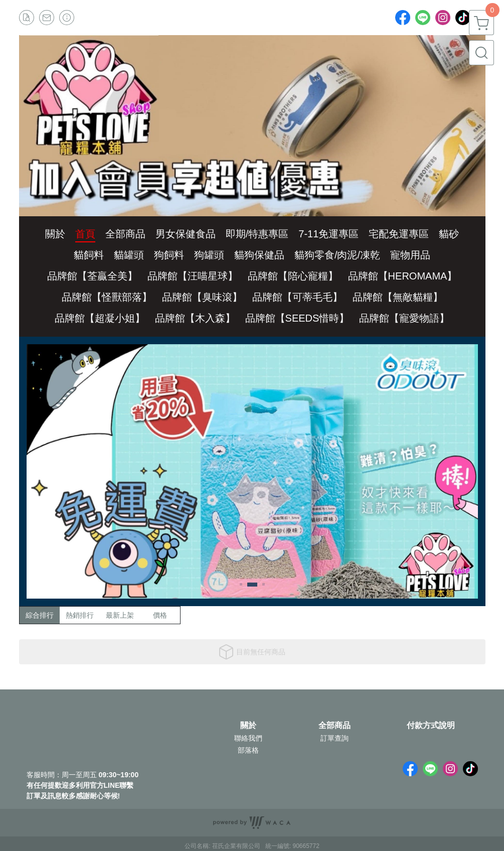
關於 (248, 726)
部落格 (248, 750)
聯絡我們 (248, 738)
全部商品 (334, 726)
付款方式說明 (431, 726)
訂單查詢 (334, 738)
